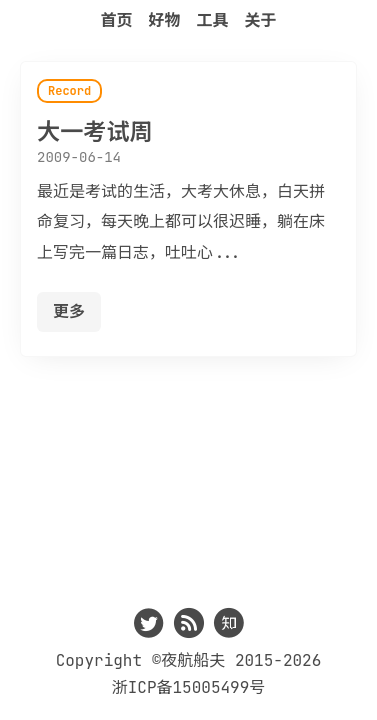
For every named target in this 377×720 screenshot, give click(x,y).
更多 (69, 311)
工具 (213, 20)
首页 (116, 20)
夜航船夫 (193, 660)
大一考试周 (95, 131)
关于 (261, 20)
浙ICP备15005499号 (189, 687)
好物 (164, 20)
